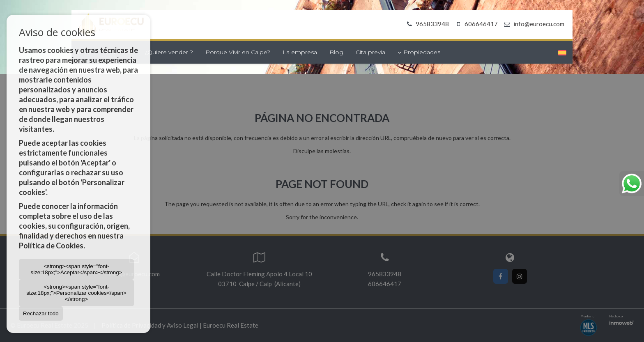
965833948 (427, 24)
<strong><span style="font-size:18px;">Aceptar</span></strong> (77, 269)
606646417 (475, 24)
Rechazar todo (41, 313)
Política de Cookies (51, 246)
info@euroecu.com (539, 24)
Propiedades (419, 52)
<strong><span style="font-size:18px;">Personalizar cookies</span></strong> (76, 293)
